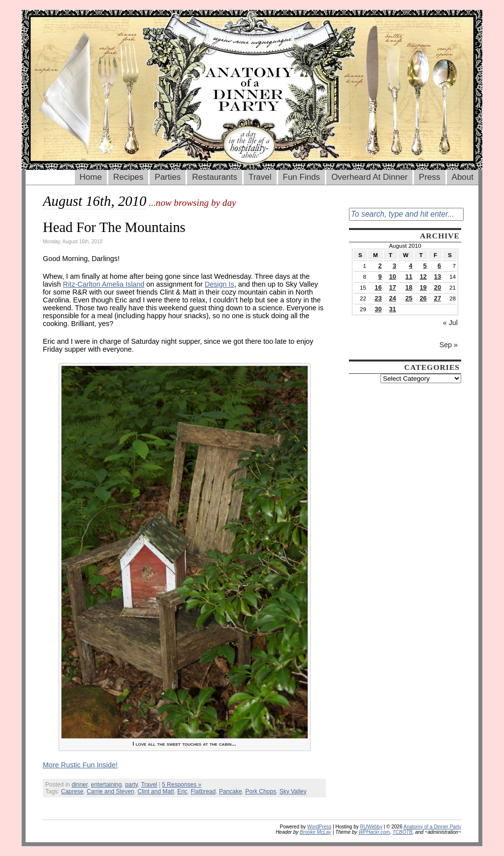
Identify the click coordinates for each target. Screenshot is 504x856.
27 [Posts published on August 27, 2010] (438, 298)
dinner (79, 785)
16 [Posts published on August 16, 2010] (378, 287)
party (131, 785)
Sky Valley (293, 791)
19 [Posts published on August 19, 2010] (423, 287)
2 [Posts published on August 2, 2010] (380, 266)
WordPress (319, 827)
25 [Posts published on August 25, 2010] (409, 298)
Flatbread (204, 791)
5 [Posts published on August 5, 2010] (425, 266)
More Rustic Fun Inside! (80, 765)
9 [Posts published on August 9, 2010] (380, 277)
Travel (260, 177)
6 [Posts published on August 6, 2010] (439, 266)
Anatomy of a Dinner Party (432, 827)
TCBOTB (402, 832)
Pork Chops (261, 791)
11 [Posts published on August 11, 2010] (409, 277)
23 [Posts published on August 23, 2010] (378, 298)
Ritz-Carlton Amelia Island (104, 284)
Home (91, 177)
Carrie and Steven (110, 791)
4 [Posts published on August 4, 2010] (411, 266)
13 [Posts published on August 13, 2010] (438, 277)
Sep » (449, 345)
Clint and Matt (156, 791)
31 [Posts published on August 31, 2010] (392, 309)
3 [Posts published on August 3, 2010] (394, 266)
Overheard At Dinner (369, 177)
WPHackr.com (374, 832)
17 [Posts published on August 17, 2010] (392, 287)
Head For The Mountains (114, 227)
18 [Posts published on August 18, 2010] (409, 287)
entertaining (107, 785)
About (463, 177)
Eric (182, 791)
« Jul (450, 323)
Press (429, 177)
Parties (168, 177)
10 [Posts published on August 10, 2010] (392, 277)
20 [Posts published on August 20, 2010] (438, 287)
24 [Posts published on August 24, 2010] (392, 298)
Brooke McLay (315, 832)
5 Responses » (182, 785)
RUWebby (371, 827)
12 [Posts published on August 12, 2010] (423, 277)
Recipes (128, 177)
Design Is (220, 284)
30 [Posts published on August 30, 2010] (378, 309)
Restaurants (215, 177)
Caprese (72, 791)
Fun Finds (302, 177)
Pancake (231, 791)
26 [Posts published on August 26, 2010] (423, 298)
